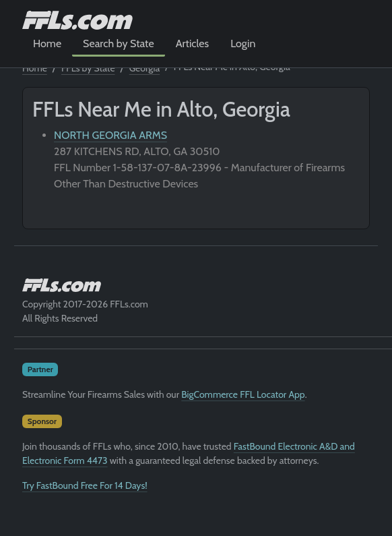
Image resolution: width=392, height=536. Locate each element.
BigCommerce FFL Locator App (243, 394)
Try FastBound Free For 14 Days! (85, 485)
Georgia (144, 68)
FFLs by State (88, 68)
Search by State (119, 43)
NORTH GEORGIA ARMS (110, 135)
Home (47, 43)
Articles (192, 43)
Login (243, 43)
